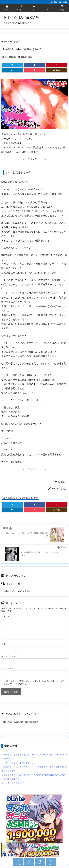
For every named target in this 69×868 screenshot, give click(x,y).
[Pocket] (35, 70)
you (65, 489)
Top (5, 42)
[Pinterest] (57, 65)
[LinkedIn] (12, 70)
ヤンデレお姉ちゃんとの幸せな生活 (18, 763)
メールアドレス (9, 656)
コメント (5, 617)
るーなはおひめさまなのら (14, 783)
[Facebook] (35, 65)
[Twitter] (12, 65)
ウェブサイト (7, 668)
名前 (4, 644)
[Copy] (57, 70)
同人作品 (17, 42)
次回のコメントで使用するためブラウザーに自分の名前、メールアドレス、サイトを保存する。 (35, 682)
